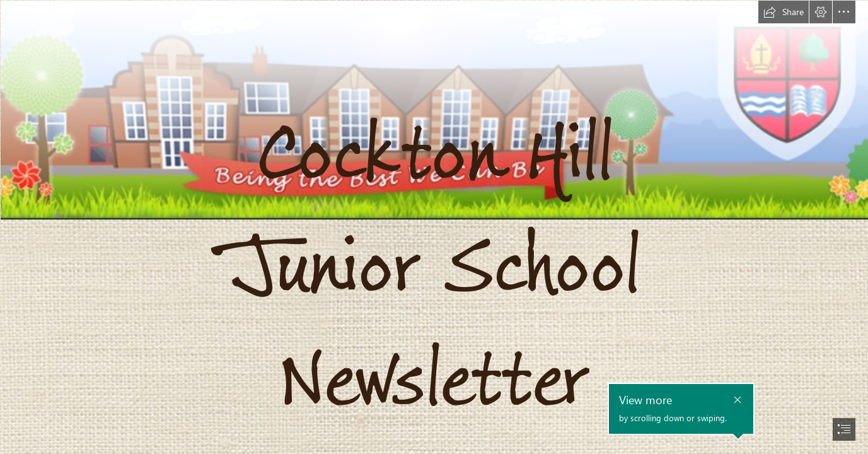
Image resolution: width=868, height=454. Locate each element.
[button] (784, 12)
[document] (434, 227)
